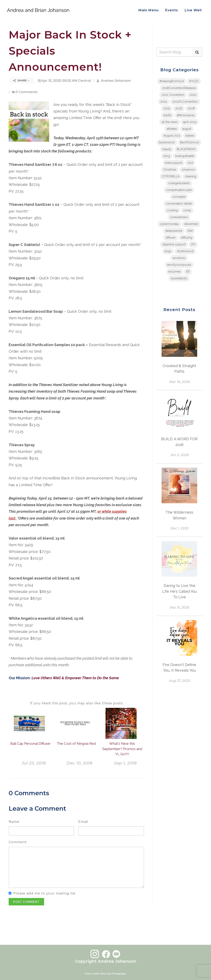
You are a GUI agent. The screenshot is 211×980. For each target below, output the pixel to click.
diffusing (187, 238)
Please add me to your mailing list (44, 893)
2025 (167, 108)
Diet (190, 231)
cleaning (190, 176)
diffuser (171, 238)
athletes (172, 129)
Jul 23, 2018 (34, 763)
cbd (190, 163)
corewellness (179, 217)
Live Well (193, 10)
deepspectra (174, 231)
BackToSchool (190, 142)
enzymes (175, 272)
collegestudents (179, 183)
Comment (18, 842)
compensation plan (179, 190)
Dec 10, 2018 (79, 763)
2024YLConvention (185, 102)
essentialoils (179, 278)
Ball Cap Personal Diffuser (30, 743)
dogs (168, 251)
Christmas (170, 170)
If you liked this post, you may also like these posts (76, 703)
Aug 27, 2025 (179, 681)
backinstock (167, 142)
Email (83, 822)
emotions (179, 258)
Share (21, 81)
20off (191, 108)
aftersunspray (186, 115)
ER (188, 272)
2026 (179, 108)
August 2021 (172, 136)
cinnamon (188, 170)
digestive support (174, 244)
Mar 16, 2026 (179, 382)
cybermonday (169, 224)
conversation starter (179, 204)
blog (167, 156)
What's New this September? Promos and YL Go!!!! (122, 749)
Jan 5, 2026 (179, 455)
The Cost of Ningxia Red (76, 743)
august (187, 129)
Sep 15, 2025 (179, 607)
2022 (193, 95)
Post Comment (26, 902)
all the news (170, 122)
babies (190, 136)
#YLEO (194, 81)
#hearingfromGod (172, 81)
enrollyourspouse (179, 265)
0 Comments (25, 92)
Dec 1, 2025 (179, 528)
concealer (179, 197)
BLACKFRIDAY (186, 149)
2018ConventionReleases (179, 88)
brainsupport (174, 163)
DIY (193, 244)
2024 (164, 102)
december (191, 224)
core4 (187, 210)
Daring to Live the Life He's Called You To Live (179, 591)
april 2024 (190, 122)
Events (172, 10)
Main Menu (149, 10)
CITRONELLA (171, 176)
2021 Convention (173, 95)
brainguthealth (185, 156)
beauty (167, 149)
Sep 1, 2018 (125, 763)
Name (14, 822)
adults (167, 115)
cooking (172, 210)
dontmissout (185, 251)
